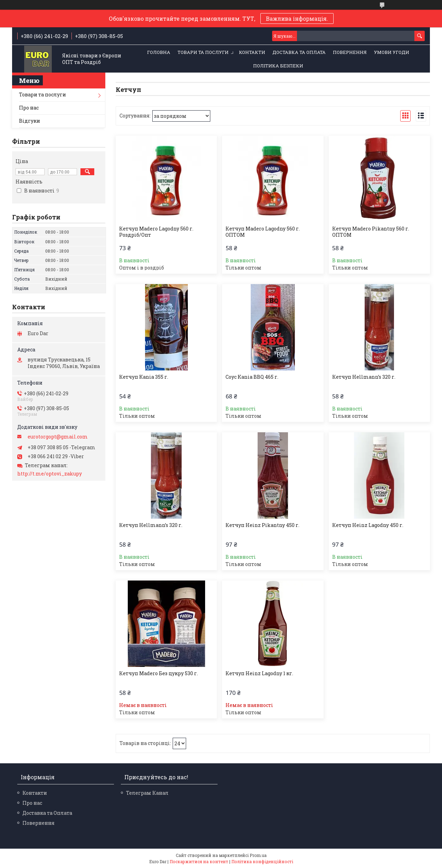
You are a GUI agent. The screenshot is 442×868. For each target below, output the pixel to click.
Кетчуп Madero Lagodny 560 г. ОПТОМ (263, 232)
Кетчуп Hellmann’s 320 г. (364, 377)
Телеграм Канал (147, 793)
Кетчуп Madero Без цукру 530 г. (158, 673)
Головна (159, 52)
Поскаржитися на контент (199, 861)
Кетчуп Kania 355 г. (144, 377)
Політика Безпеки (278, 66)
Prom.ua (258, 855)
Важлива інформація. (297, 18)
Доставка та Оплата (299, 52)
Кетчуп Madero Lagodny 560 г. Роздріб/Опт (156, 232)
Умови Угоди (392, 52)
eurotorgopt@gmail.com (58, 437)
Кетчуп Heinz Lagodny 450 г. (368, 525)
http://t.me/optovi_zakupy (50, 474)
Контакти (252, 52)
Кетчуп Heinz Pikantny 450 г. (262, 525)
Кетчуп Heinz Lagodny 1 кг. (259, 673)
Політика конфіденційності (262, 861)
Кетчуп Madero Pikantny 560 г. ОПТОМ (371, 232)
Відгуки (30, 121)
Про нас (29, 108)
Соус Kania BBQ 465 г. (252, 377)
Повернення (350, 52)
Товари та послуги (203, 52)
